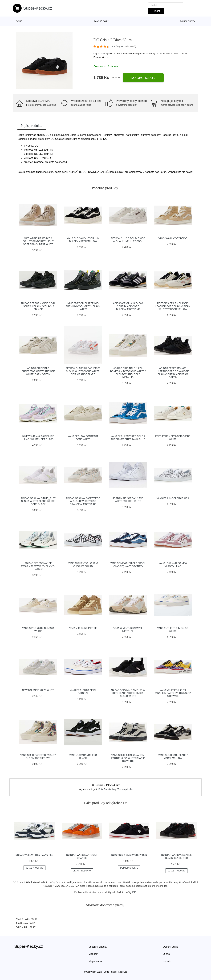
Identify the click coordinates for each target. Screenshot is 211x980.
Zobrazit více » (101, 57)
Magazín (93, 954)
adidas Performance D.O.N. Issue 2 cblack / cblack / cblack (38, 306)
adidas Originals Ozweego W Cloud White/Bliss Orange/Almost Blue (83, 501)
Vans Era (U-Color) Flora (173, 498)
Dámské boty (188, 21)
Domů (19, 21)
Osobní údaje (170, 947)
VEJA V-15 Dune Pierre (83, 628)
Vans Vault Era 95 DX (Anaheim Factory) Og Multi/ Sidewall (173, 693)
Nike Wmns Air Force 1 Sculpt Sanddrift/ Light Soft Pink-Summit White (38, 241)
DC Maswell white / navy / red (34, 855)
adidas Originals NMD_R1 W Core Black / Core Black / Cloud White (128, 693)
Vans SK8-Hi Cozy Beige (173, 238)
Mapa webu (95, 961)
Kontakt (167, 961)
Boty (101, 789)
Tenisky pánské (125, 789)
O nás (166, 954)
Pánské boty (101, 21)
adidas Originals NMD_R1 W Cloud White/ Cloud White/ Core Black (38, 501)
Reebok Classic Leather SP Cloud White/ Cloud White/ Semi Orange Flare (83, 371)
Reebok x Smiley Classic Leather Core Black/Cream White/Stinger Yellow (173, 306)
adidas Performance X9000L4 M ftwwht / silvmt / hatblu (38, 566)
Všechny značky (98, 947)
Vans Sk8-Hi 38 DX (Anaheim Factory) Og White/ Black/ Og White (128, 758)
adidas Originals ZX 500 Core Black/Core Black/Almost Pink (128, 306)
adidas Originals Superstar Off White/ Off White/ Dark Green (38, 371)
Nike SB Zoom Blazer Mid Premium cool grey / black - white (83, 306)
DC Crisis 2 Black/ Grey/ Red (129, 855)
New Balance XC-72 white (38, 690)
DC (157, 54)
